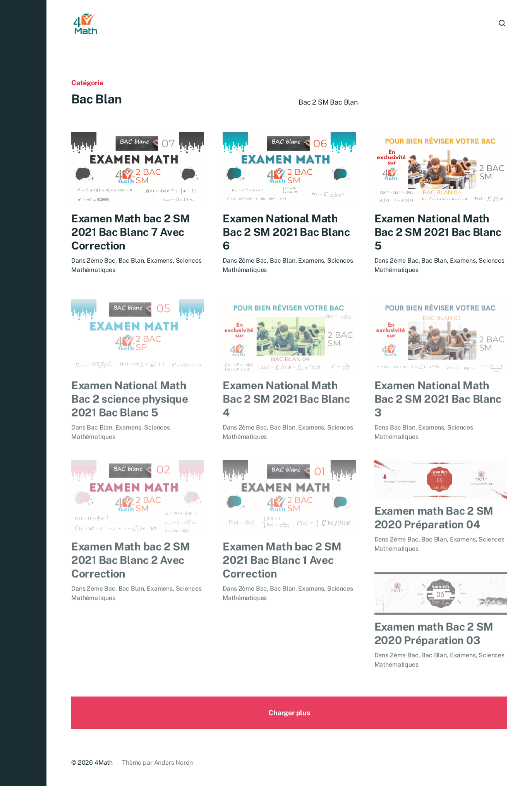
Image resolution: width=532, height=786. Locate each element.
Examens (160, 261)
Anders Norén (173, 763)
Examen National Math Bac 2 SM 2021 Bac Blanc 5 (438, 233)
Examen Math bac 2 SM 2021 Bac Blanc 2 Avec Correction (130, 572)
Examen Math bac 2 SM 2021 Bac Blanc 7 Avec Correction (130, 232)
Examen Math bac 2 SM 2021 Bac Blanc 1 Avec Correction (282, 572)
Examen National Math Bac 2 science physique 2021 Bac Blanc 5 (130, 411)
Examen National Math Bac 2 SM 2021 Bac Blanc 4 (286, 411)
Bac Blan (131, 261)
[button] (23, 393)
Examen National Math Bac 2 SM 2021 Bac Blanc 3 (438, 411)
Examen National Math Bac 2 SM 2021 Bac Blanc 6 (286, 232)
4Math (104, 763)
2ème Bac (101, 261)
